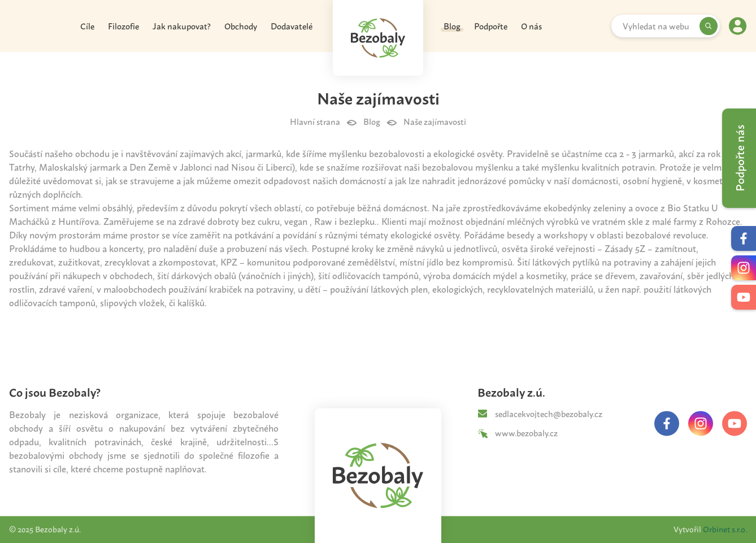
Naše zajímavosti (435, 126)
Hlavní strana (315, 126)
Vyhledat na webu (656, 28)
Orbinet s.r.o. (725, 529)
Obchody (241, 28)
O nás (531, 28)
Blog (452, 28)
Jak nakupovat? (182, 28)
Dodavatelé (292, 28)
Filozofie (123, 28)
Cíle (87, 28)
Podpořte (491, 28)
